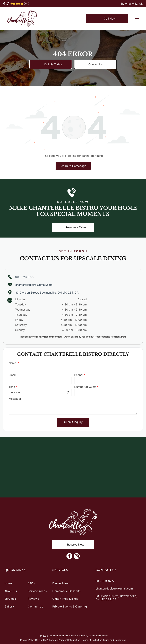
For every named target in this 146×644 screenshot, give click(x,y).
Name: (13, 363)
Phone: (79, 375)
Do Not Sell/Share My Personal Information (58, 640)
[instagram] (77, 557)
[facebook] (69, 557)
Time (12, 387)
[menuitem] (15, 583)
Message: (15, 399)
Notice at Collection (92, 640)
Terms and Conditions (114, 640)
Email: (13, 375)
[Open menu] (137, 19)
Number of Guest (85, 387)
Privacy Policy (27, 640)
